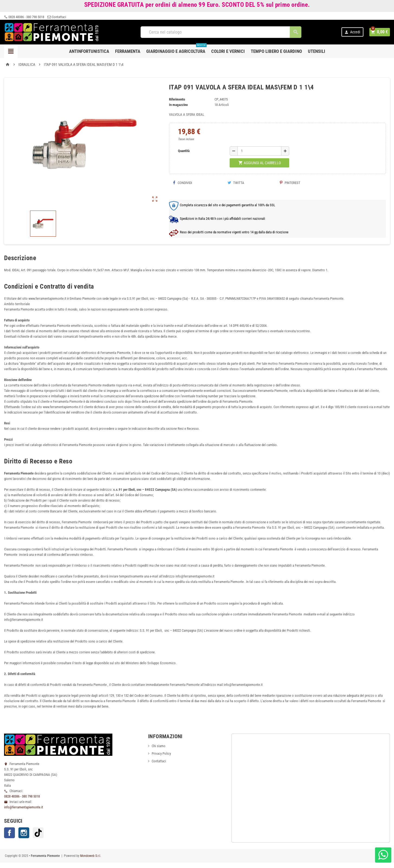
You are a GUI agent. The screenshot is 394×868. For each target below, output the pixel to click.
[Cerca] (221, 32)
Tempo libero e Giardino (276, 51)
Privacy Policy (161, 754)
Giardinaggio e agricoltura (176, 49)
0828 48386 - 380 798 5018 (24, 17)
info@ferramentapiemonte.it (24, 807)
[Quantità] (259, 151)
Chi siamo (159, 746)
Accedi (353, 32)
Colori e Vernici (228, 51)
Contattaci (57, 17)
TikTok (38, 833)
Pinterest (290, 183)
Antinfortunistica (89, 51)
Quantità (184, 151)
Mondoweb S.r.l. (91, 856)
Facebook (9, 833)
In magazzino (178, 105)
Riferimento (177, 99)
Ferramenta (128, 51)
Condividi (183, 183)
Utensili (317, 51)
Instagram (24, 833)
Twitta (236, 183)
